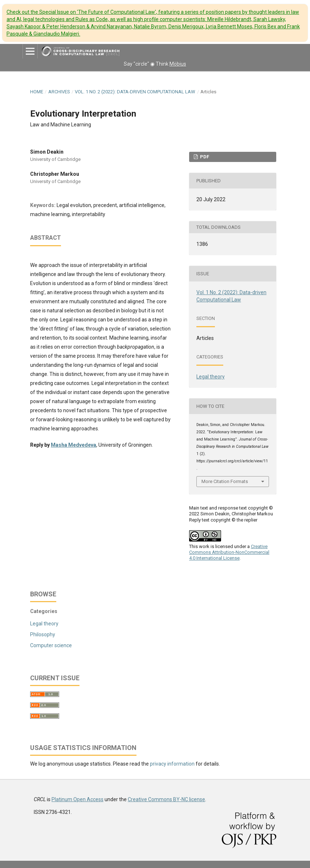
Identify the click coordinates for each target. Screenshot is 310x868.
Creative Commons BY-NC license (166, 799)
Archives (59, 92)
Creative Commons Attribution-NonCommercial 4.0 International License (229, 552)
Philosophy (43, 634)
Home (37, 92)
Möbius (178, 64)
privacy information (172, 764)
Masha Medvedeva (74, 445)
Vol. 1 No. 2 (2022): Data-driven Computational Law (135, 92)
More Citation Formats (225, 481)
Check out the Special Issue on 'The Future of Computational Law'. (153, 23)
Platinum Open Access (77, 799)
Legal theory (211, 377)
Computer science (51, 645)
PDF (204, 157)
